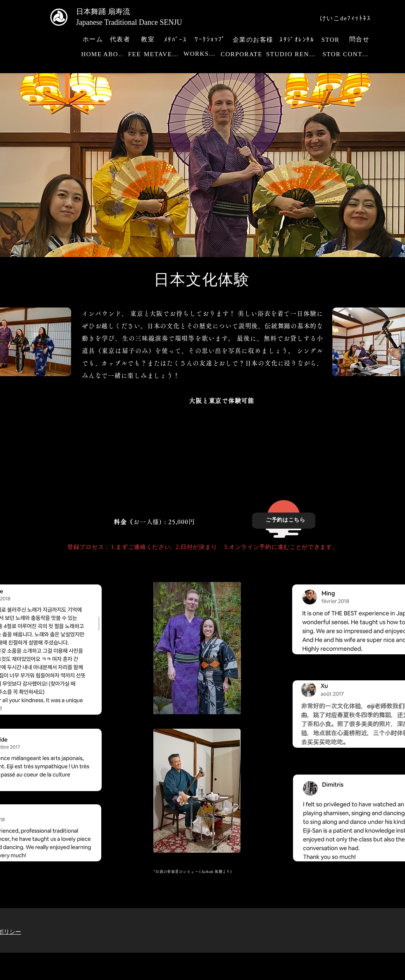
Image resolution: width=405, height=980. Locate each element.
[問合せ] (360, 39)
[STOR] (331, 40)
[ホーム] (94, 39)
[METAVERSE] (164, 54)
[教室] (149, 39)
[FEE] (135, 54)
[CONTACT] (359, 54)
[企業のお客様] (254, 40)
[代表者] (121, 39)
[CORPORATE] (242, 54)
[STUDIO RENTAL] (293, 54)
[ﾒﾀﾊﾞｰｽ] (176, 40)
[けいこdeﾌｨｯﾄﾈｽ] (346, 18)
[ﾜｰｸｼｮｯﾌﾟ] (211, 39)
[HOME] (92, 54)
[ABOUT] (116, 54)
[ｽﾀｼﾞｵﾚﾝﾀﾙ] (298, 40)
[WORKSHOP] (202, 54)
